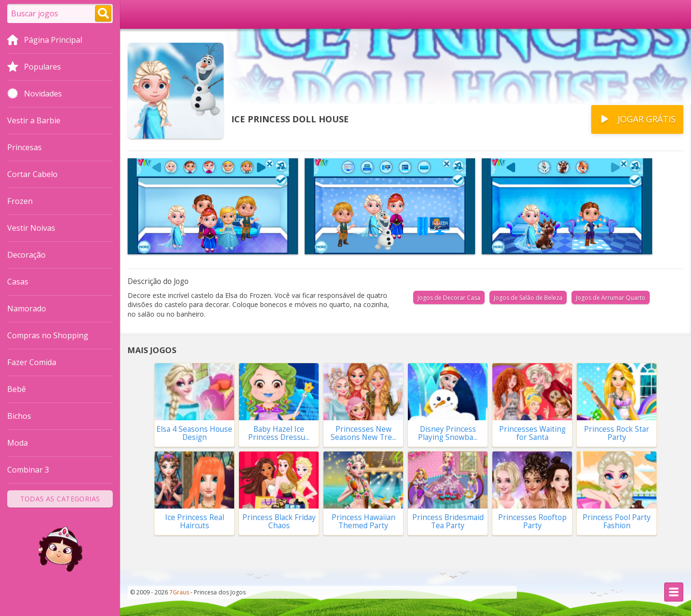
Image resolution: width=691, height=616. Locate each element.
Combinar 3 (28, 470)
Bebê (17, 389)
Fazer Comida (32, 362)
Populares (34, 68)
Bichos (19, 416)
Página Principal (45, 41)
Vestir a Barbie (34, 120)
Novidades (35, 95)
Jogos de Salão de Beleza (528, 298)
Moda (18, 443)
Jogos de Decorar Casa (449, 298)
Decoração (26, 255)
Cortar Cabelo (32, 174)
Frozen (20, 201)
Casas (18, 282)
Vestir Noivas (31, 228)
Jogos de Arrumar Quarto (611, 298)
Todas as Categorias (60, 499)
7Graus (179, 592)
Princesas (24, 147)
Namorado (27, 308)
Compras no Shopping (48, 335)
